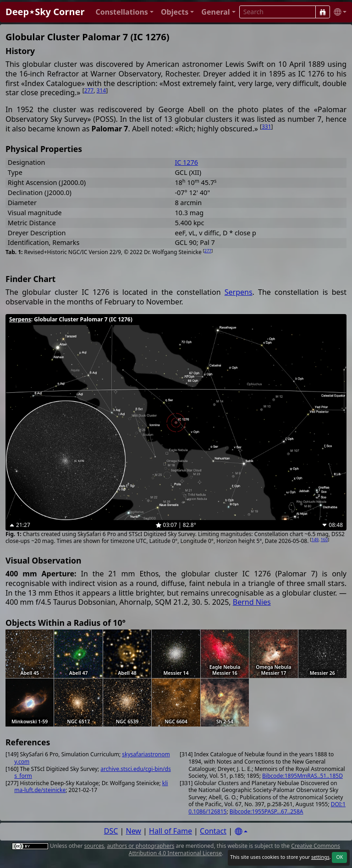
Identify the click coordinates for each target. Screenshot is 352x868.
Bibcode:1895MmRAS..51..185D (302, 776)
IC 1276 (186, 162)
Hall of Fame (170, 831)
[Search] (323, 12)
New (134, 831)
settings (320, 857)
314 (102, 90)
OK (339, 857)
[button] (124, 12)
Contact (213, 831)
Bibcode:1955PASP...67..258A (267, 811)
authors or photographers (140, 846)
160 (324, 540)
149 (315, 540)
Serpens (239, 292)
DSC (111, 831)
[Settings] (241, 832)
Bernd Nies (252, 602)
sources (94, 846)
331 (267, 127)
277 (89, 90)
